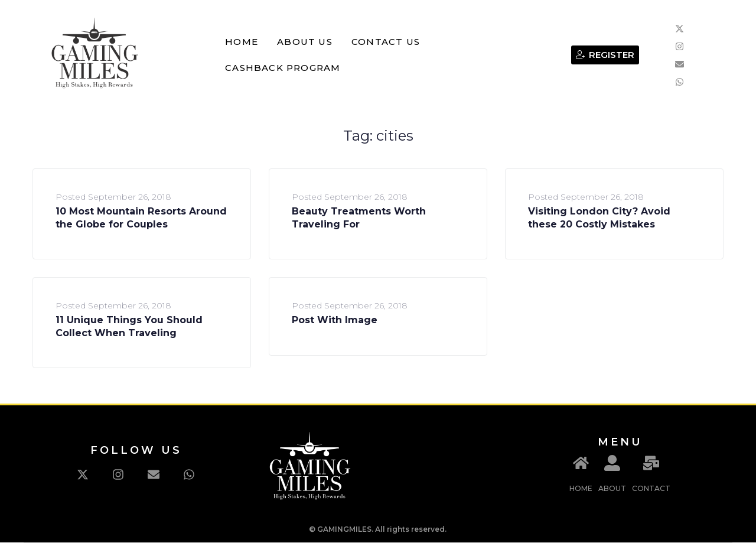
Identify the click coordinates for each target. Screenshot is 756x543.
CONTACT (651, 488)
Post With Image (335, 320)
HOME (581, 488)
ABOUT (612, 488)
